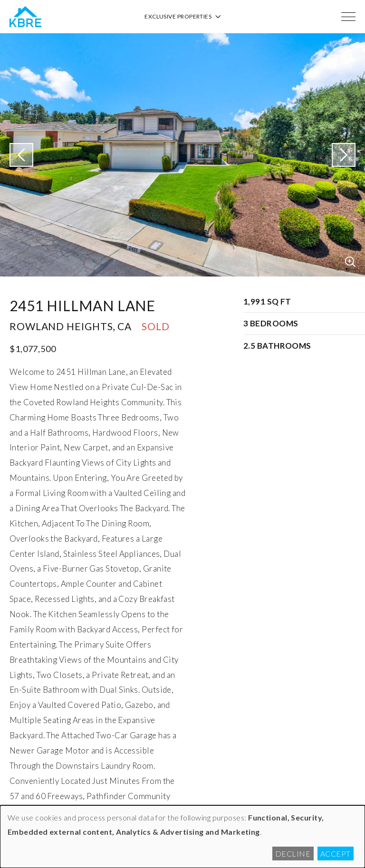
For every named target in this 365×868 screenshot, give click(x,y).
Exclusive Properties (182, 16)
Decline (293, 854)
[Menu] (348, 17)
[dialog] (182, 837)
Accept (336, 854)
